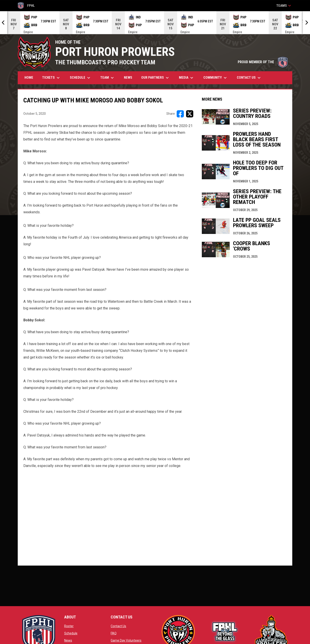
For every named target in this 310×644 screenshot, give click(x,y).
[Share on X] (190, 114)
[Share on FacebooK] (180, 114)
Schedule (71, 633)
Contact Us (118, 626)
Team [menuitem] (108, 78)
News (68, 640)
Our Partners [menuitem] (156, 78)
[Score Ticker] (155, 23)
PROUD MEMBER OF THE (263, 62)
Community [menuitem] (216, 78)
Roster (69, 626)
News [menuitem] (128, 78)
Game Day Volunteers (126, 640)
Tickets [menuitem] (52, 78)
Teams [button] (284, 6)
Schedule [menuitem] (81, 78)
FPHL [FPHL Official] (26, 6)
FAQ (114, 633)
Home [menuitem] (29, 78)
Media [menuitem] (187, 78)
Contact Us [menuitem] (249, 78)
